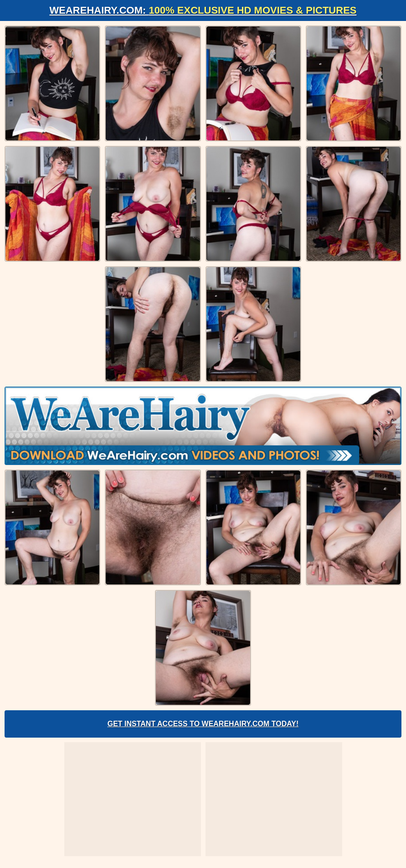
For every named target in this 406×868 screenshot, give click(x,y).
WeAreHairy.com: (203, 10)
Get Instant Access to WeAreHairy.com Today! (203, 724)
